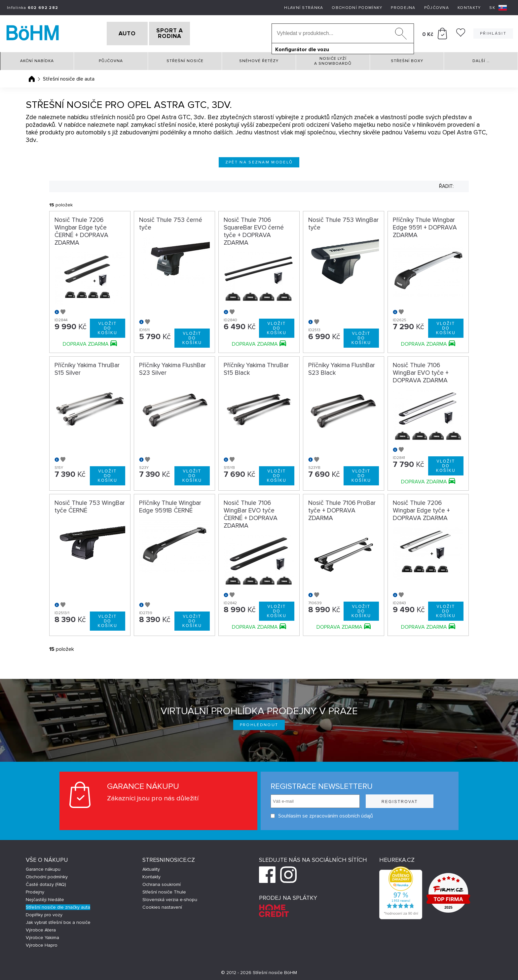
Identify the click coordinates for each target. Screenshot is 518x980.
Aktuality (151, 867)
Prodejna (403, 8)
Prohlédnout (259, 723)
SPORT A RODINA (181, 33)
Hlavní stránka (304, 8)
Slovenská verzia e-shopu (170, 898)
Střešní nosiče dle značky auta (58, 905)
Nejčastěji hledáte (45, 898)
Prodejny (35, 890)
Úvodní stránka (32, 77)
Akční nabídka (37, 59)
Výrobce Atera (41, 928)
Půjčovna (437, 8)
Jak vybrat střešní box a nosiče (58, 920)
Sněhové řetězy (259, 59)
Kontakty (469, 8)
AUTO (116, 33)
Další (481, 59)
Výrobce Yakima (42, 936)
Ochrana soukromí (162, 882)
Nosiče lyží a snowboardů (333, 59)
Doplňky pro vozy (44, 913)
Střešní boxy (407, 59)
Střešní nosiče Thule (164, 890)
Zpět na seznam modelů (259, 160)
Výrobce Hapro (42, 943)
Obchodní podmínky (357, 8)
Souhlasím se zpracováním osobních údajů (322, 814)
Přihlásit (493, 33)
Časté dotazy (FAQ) (46, 882)
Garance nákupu (43, 867)
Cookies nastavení (162, 905)
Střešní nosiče (185, 59)
